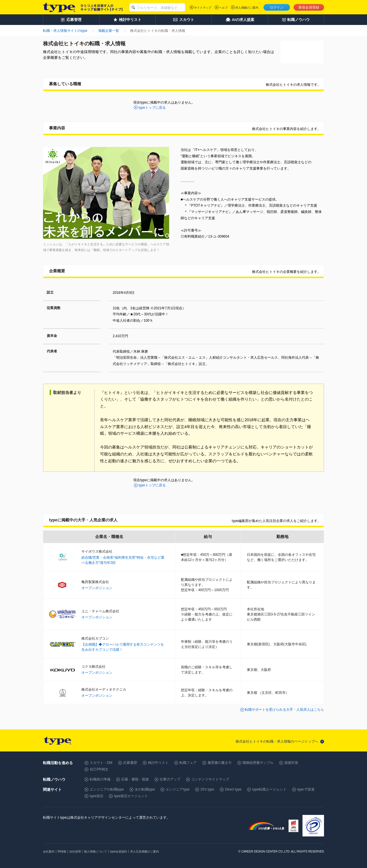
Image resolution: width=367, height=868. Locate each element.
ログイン (277, 7)
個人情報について (95, 852)
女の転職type (145, 789)
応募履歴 (130, 763)
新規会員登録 (309, 7)
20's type (207, 789)
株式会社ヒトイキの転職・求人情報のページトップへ (277, 741)
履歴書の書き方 (220, 763)
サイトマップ (203, 8)
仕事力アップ (170, 779)
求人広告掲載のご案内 (145, 852)
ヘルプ (223, 8)
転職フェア (188, 763)
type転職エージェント (269, 789)
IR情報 (62, 852)
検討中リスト (158, 763)
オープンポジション (97, 588)
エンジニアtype (178, 789)
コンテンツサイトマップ (210, 779)
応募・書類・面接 (135, 779)
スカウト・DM (101, 763)
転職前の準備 (100, 779)
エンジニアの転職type (107, 789)
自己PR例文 (99, 769)
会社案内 (49, 852)
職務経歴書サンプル (258, 763)
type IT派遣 (306, 789)
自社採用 (75, 852)
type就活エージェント (131, 796)
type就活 (96, 796)
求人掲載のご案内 (247, 8)
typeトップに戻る (152, 108)
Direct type (233, 789)
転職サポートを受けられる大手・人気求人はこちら (284, 710)
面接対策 (291, 763)
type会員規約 (119, 852)
